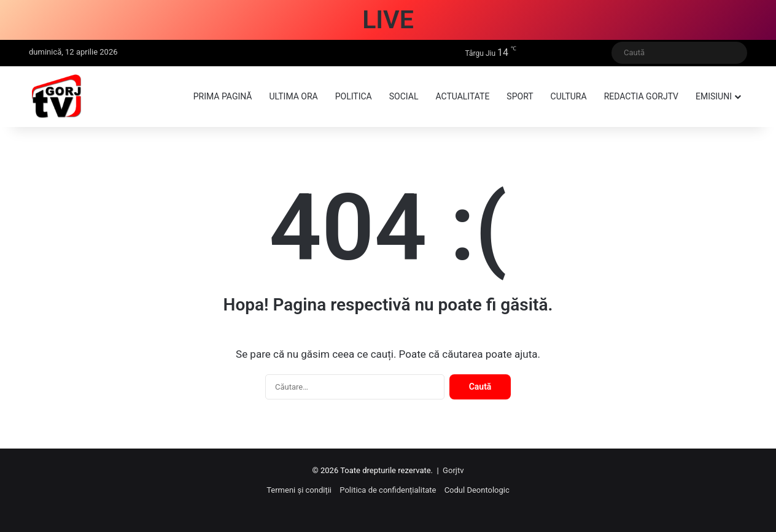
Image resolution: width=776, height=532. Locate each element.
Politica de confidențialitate (388, 490)
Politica (354, 96)
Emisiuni (714, 96)
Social (404, 96)
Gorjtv (453, 470)
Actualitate (462, 96)
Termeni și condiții (299, 490)
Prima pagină (223, 96)
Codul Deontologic (477, 490)
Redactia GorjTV (641, 96)
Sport (520, 96)
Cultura (569, 96)
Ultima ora (293, 96)
